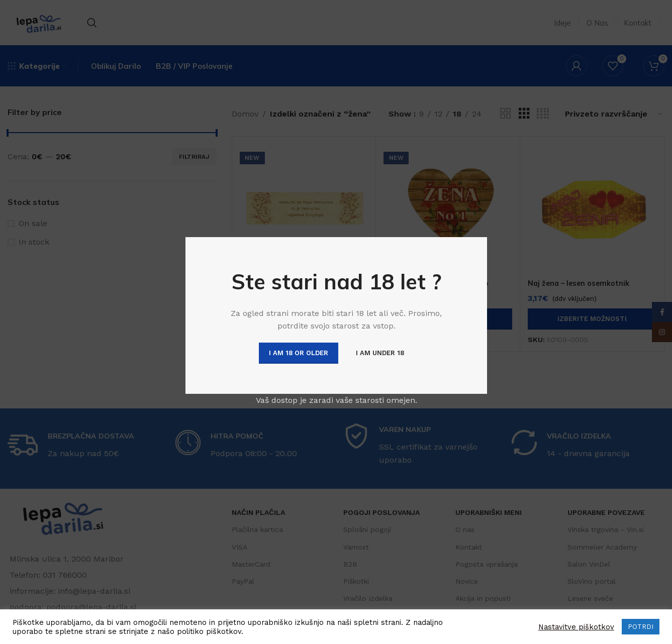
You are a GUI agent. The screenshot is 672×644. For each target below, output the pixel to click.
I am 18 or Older (298, 353)
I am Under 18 (379, 353)
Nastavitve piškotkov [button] (576, 627)
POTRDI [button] (641, 627)
